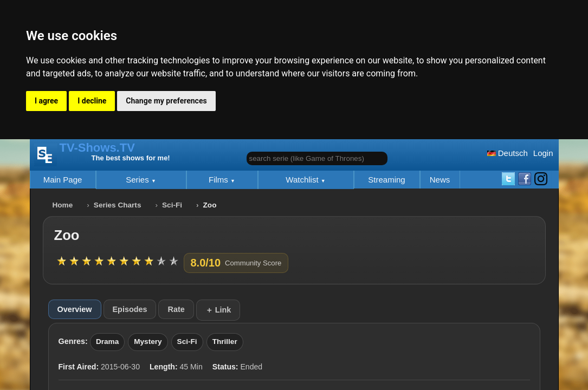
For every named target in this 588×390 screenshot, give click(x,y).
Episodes (130, 309)
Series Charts (118, 205)
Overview (75, 309)
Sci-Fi (172, 205)
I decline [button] (92, 101)
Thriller (225, 342)
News (440, 180)
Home (63, 205)
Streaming (386, 180)
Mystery (148, 342)
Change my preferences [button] (166, 101)
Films (219, 180)
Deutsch (508, 153)
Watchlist (303, 180)
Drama (107, 342)
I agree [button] (46, 101)
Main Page (63, 180)
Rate (176, 309)
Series (138, 180)
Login (543, 153)
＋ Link (218, 310)
